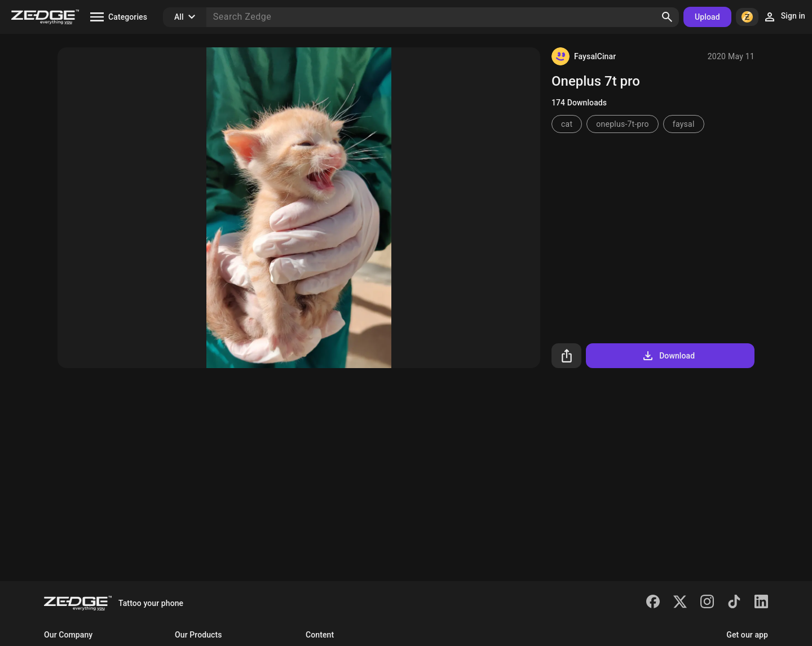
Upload (707, 17)
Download (668, 356)
